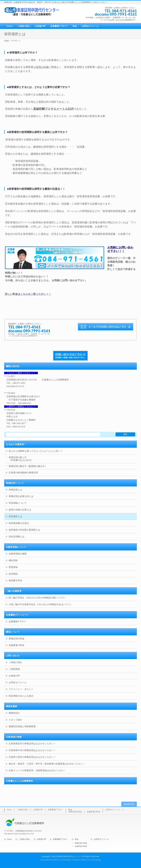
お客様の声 (14, 676)
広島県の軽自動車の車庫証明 (23, 473)
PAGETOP (129, 804)
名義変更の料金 (17, 645)
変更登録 (13, 567)
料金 (70, 810)
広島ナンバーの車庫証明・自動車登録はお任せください (37, 770)
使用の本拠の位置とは (20, 510)
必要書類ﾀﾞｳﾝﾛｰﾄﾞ (18, 622)
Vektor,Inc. (86, 860)
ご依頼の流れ (15, 662)
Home (9, 810)
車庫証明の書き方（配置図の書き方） (28, 466)
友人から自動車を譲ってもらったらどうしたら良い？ (36, 451)
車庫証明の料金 (17, 639)
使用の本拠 (42, 67)
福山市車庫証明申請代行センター (67, 856)
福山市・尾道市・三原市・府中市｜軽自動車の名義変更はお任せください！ (47, 764)
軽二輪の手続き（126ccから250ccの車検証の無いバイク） (38, 598)
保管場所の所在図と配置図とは (24, 530)
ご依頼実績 (14, 669)
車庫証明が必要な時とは (21, 496)
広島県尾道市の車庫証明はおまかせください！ (32, 744)
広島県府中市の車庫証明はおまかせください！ (32, 750)
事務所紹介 (14, 713)
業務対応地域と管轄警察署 (22, 727)
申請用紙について (18, 503)
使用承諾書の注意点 (19, 523)
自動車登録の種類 (18, 554)
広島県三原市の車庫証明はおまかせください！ (32, 757)
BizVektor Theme (71, 860)
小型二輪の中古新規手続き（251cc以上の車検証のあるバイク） (41, 604)
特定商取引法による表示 (21, 696)
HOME (6, 41)
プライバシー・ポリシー (21, 689)
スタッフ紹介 (15, 720)
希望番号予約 (15, 581)
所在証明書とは (17, 537)
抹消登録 (13, 574)
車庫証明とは (15, 490)
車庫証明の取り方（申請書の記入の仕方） (21, 459)
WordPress (56, 860)
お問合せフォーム (18, 683)
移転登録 (13, 560)
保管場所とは (15, 516)
